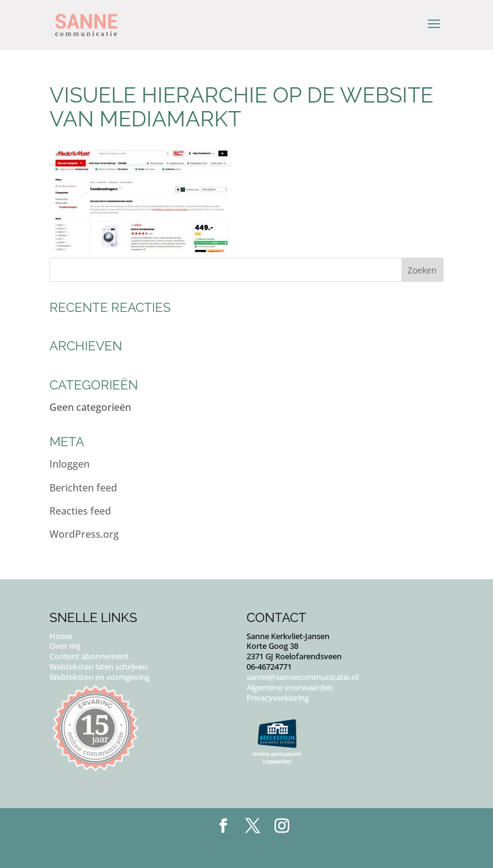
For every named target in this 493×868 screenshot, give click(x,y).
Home (61, 636)
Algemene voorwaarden (290, 687)
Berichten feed (83, 488)
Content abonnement (89, 656)
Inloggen (70, 464)
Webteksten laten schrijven (99, 667)
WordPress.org (84, 534)
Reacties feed (80, 511)
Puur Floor (273, 850)
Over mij (65, 646)
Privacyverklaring (278, 698)
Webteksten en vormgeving (99, 677)
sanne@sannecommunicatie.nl (302, 677)
